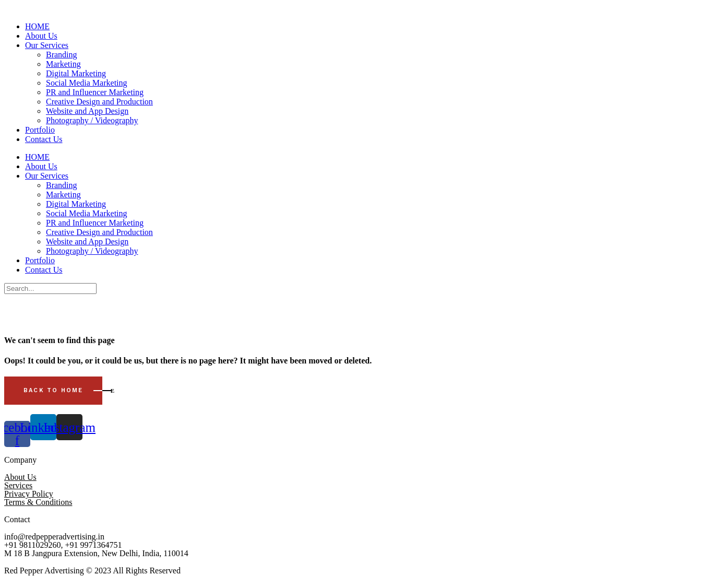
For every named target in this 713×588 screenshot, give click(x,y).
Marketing (63, 64)
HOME (37, 26)
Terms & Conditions (38, 502)
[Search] (50, 289)
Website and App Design (87, 111)
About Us (41, 36)
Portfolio (40, 130)
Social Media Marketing (87, 83)
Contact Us (44, 139)
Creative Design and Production (99, 102)
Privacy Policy (29, 494)
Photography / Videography (92, 120)
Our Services (47, 45)
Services (18, 485)
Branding (62, 55)
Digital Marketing (76, 73)
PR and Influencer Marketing (95, 92)
